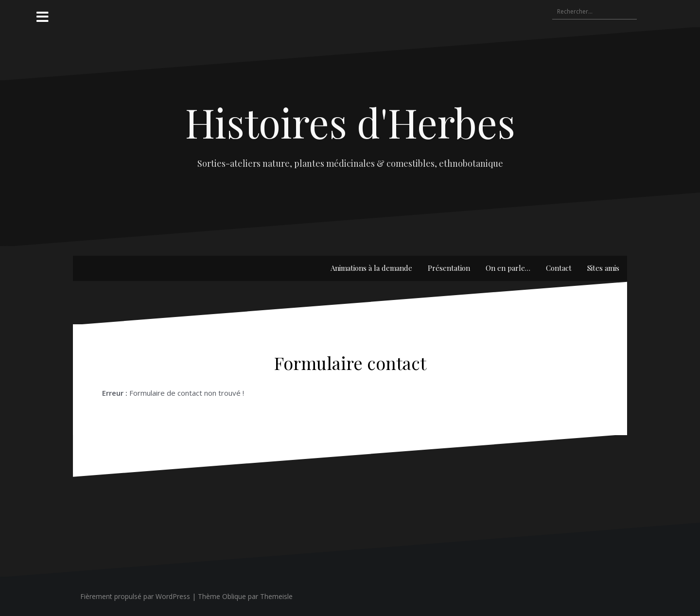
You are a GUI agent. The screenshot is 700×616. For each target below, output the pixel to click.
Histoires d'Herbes (350, 122)
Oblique (234, 596)
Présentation (449, 268)
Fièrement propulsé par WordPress (135, 596)
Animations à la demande (371, 268)
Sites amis (603, 268)
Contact (559, 268)
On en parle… (508, 268)
